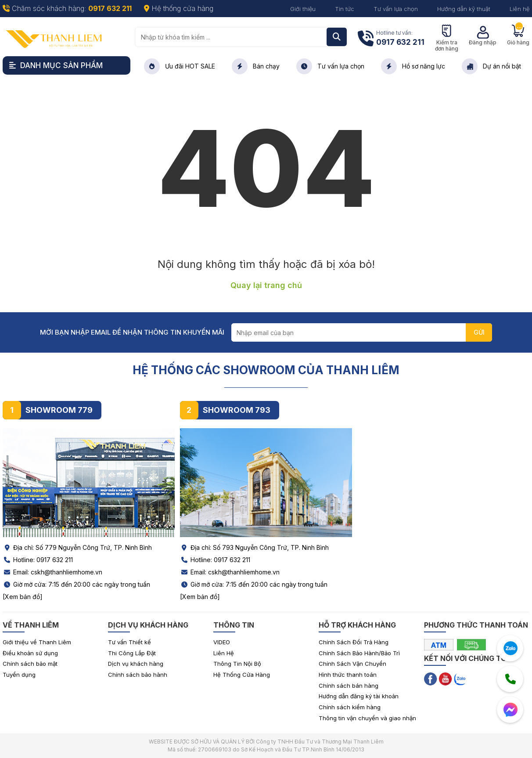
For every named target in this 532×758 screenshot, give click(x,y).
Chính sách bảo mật (30, 664)
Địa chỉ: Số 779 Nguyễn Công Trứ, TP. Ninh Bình (77, 547)
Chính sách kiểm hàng (350, 707)
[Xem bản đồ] (23, 597)
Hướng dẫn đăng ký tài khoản (359, 696)
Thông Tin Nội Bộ (237, 664)
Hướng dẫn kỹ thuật (464, 9)
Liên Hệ (224, 653)
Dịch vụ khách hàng (136, 664)
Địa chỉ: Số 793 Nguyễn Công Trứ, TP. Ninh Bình (254, 547)
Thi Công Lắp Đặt (132, 653)
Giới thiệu (303, 9)
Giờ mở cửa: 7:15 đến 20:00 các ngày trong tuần (76, 584)
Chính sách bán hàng (349, 686)
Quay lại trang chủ (266, 285)
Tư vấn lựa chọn (396, 9)
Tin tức (345, 9)
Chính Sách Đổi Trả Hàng (354, 642)
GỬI (479, 332)
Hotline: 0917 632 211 (38, 560)
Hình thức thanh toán (348, 675)
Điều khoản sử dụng (30, 653)
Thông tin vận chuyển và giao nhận (367, 718)
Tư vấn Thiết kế (129, 642)
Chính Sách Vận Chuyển (352, 664)
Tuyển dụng (19, 675)
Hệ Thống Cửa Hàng (242, 675)
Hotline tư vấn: (400, 39)
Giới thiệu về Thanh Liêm (37, 642)
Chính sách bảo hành (138, 675)
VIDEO (222, 642)
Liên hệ (519, 9)
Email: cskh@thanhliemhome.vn (52, 572)
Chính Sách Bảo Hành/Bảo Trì (359, 653)
